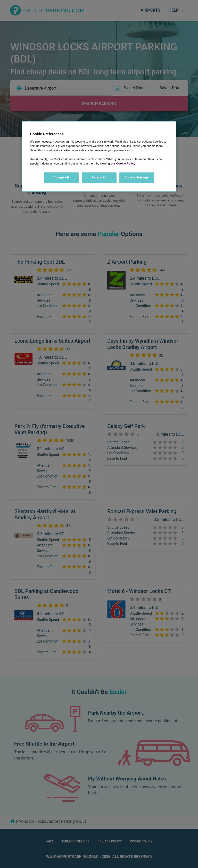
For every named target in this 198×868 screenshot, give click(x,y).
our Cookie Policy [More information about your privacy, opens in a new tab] (123, 163)
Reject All (99, 178)
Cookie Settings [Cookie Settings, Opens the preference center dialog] (137, 178)
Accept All (61, 178)
